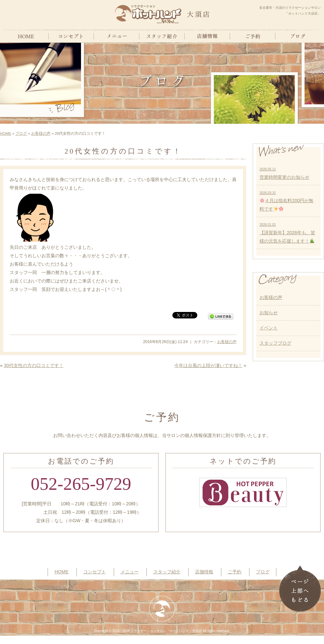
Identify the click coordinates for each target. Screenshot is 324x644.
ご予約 (235, 572)
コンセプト (95, 572)
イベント (269, 328)
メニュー (130, 572)
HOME (6, 133)
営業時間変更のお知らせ (284, 174)
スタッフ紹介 (167, 572)
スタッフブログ (275, 343)
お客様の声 (41, 133)
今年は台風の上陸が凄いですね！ (208, 365)
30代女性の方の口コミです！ (34, 365)
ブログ (21, 133)
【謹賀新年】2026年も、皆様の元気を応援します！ (287, 233)
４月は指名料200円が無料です (286, 201)
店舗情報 (204, 572)
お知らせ (269, 313)
